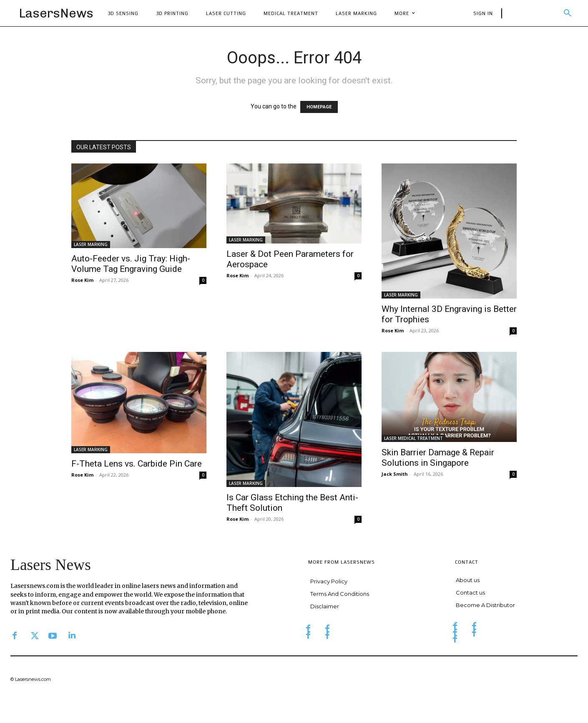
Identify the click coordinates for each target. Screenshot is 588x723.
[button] (568, 13)
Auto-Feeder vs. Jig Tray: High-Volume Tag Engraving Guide (131, 264)
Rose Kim (82, 280)
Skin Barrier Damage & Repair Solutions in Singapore (438, 458)
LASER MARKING (91, 244)
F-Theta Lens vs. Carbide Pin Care (137, 464)
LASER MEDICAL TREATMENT (413, 438)
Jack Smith (395, 474)
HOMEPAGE (319, 107)
